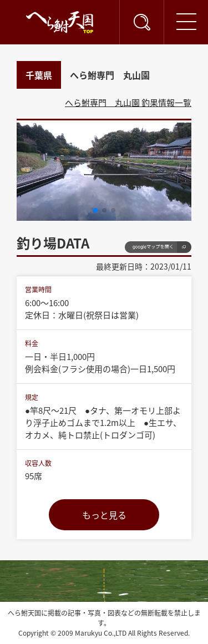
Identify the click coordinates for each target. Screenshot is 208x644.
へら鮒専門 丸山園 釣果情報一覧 (128, 103)
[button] (95, 210)
